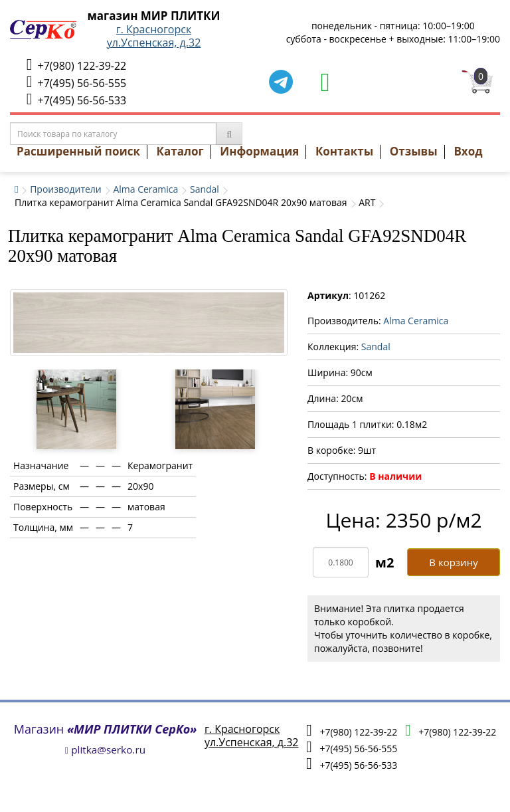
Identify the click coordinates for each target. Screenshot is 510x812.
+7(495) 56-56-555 (76, 82)
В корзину (453, 562)
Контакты (344, 151)
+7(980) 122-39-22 (76, 65)
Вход (468, 151)
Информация (259, 151)
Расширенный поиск (78, 151)
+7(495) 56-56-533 (76, 99)
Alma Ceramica (145, 189)
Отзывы (414, 151)
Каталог (180, 151)
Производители (66, 189)
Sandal (205, 189)
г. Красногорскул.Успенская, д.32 (154, 36)
